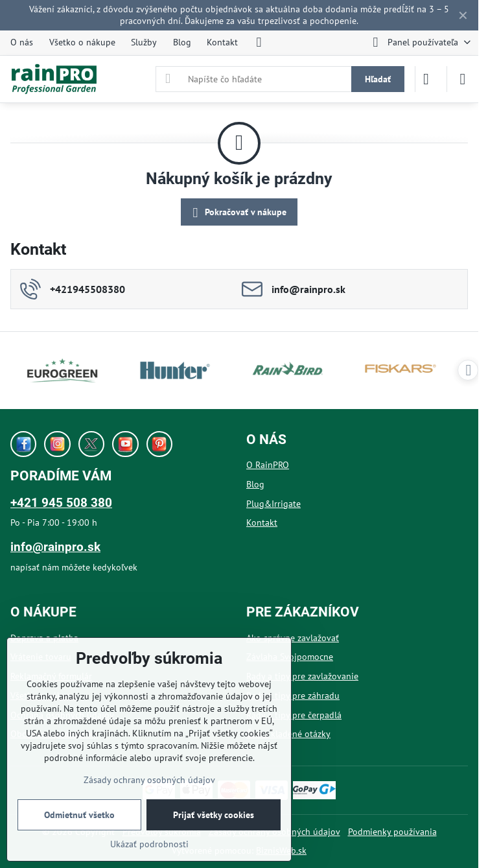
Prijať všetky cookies (214, 815)
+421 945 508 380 (61, 503)
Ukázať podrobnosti (149, 844)
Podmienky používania (392, 832)
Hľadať (378, 79)
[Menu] (463, 79)
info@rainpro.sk (55, 547)
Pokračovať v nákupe (238, 213)
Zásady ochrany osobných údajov (149, 780)
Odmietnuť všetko (79, 815)
